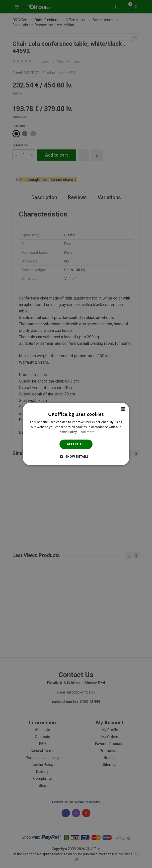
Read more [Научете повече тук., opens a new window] (86, 432)
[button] (76, 457)
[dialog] (76, 434)
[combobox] (123, 409)
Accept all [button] (76, 444)
